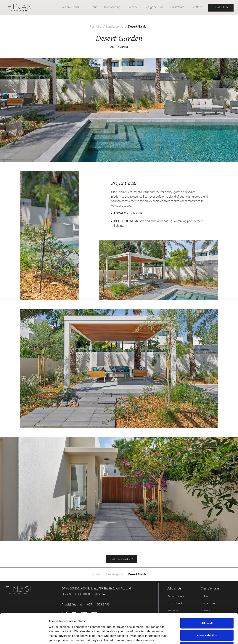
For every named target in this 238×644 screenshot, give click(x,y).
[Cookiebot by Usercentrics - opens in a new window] (24, 637)
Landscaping (112, 7)
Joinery (132, 7)
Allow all (207, 595)
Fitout (93, 7)
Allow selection (207, 607)
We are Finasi (71, 7)
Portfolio (197, 7)
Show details (195, 637)
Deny (207, 620)
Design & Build (154, 7)
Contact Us (221, 8)
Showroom (177, 7)
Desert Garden (138, 26)
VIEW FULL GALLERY (121, 559)
